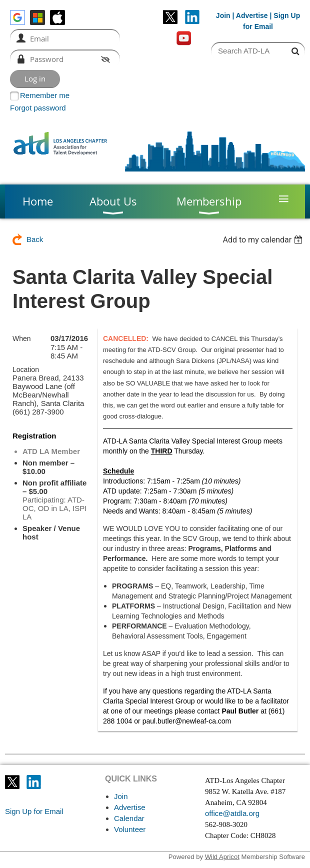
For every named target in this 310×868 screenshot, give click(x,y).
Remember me (45, 95)
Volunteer (130, 829)
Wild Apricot (222, 857)
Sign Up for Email (34, 811)
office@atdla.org (232, 813)
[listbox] (264, 240)
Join (223, 15)
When (22, 338)
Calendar (129, 818)
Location (26, 369)
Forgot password (38, 108)
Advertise (252, 15)
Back (35, 239)
